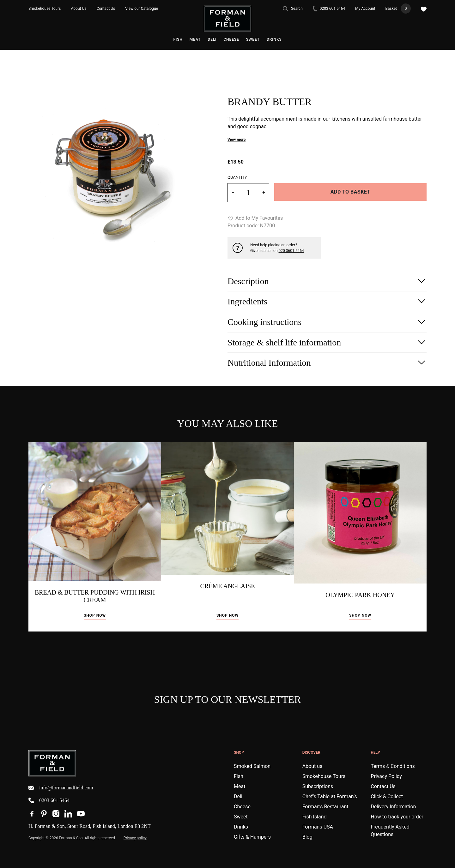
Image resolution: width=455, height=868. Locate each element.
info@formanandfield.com (61, 788)
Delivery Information (393, 807)
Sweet (253, 39)
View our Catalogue (142, 9)
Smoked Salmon (252, 766)
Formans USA (318, 827)
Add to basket (350, 192)
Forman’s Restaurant (325, 807)
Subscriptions (318, 786)
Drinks (274, 39)
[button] (255, 218)
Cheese (231, 39)
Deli (212, 39)
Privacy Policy (386, 776)
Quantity (237, 177)
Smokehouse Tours (45, 9)
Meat (195, 39)
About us (312, 766)
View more (237, 140)
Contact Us (106, 9)
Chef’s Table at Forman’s (330, 796)
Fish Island (315, 817)
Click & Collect (387, 796)
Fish (178, 39)
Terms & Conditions (393, 766)
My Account (365, 9)
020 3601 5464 (291, 251)
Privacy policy (135, 838)
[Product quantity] (248, 193)
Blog (307, 837)
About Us (79, 9)
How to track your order (397, 817)
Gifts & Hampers (252, 837)
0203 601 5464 (329, 9)
